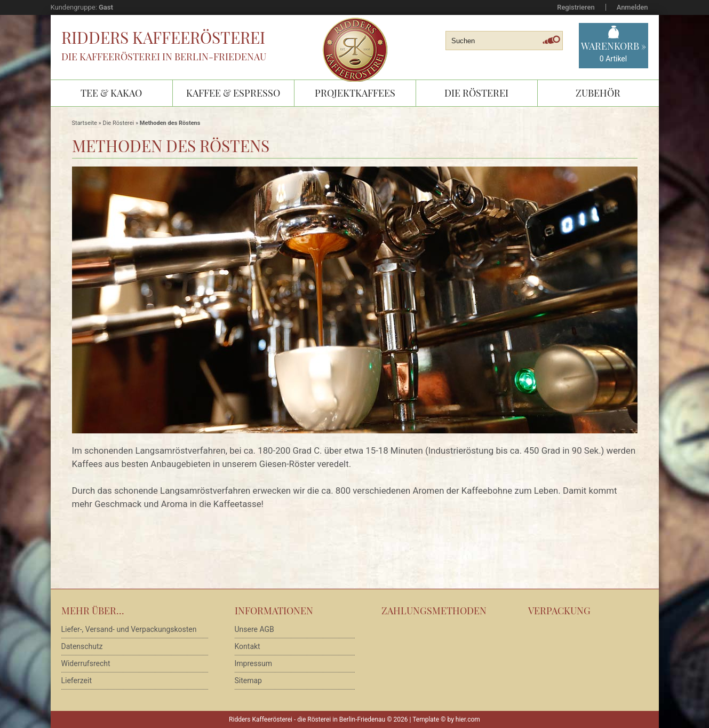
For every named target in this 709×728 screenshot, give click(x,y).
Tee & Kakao (111, 93)
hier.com (468, 719)
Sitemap (248, 680)
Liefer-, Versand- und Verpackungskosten (129, 629)
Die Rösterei (476, 93)
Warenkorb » (614, 52)
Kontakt (248, 646)
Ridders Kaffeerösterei (163, 37)
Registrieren (576, 7)
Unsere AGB (254, 629)
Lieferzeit (77, 680)
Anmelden (632, 7)
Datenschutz (82, 646)
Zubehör (598, 93)
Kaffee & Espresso (233, 93)
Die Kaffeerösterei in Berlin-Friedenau (164, 57)
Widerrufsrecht (86, 663)
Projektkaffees (355, 93)
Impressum (253, 663)
